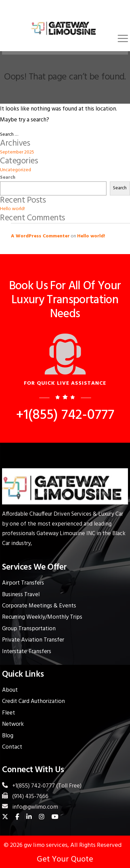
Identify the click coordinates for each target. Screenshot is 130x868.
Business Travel (21, 595)
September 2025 (17, 152)
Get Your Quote (65, 859)
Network (13, 724)
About (10, 690)
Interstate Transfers (27, 652)
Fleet (9, 713)
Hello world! (12, 209)
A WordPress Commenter (40, 236)
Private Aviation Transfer (33, 640)
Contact (12, 747)
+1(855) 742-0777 (65, 415)
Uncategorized (16, 170)
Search (8, 178)
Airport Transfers (23, 583)
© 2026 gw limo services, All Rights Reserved (63, 845)
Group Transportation (29, 629)
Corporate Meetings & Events (39, 606)
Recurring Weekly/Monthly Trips (42, 617)
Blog (8, 736)
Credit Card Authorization (33, 701)
